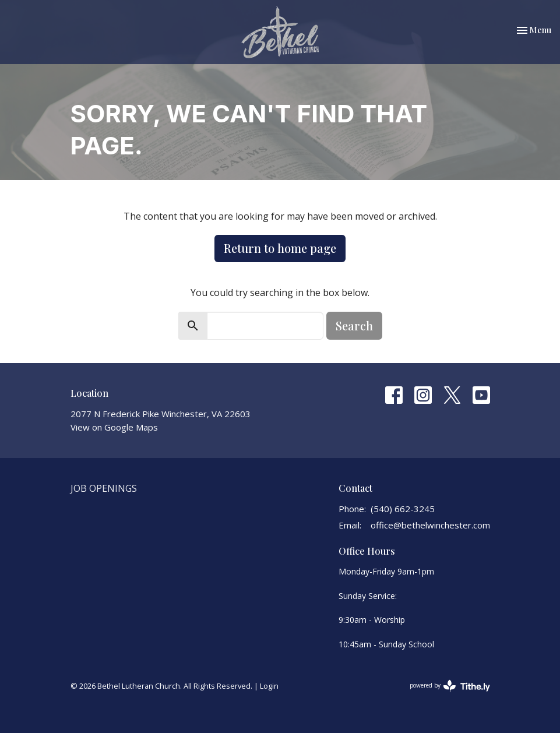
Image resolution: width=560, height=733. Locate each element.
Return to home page (280, 248)
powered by (450, 686)
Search (354, 325)
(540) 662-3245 (403, 509)
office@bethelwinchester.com (430, 525)
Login (269, 686)
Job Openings (104, 488)
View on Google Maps (114, 427)
